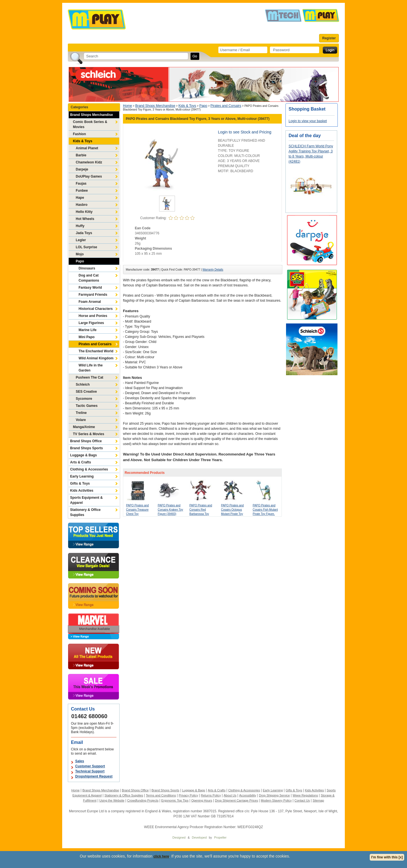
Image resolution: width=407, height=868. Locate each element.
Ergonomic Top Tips (175, 800)
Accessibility (248, 795)
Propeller (220, 837)
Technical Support (90, 771)
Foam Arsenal (90, 302)
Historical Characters (96, 309)
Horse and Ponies (93, 316)
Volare (81, 420)
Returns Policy (211, 795)
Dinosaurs (87, 268)
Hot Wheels (85, 219)
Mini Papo (87, 337)
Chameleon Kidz (89, 162)
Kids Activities (82, 491)
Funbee (82, 191)
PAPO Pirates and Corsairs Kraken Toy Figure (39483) (170, 510)
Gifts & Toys (80, 483)
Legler (81, 240)
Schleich (83, 385)
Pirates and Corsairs (95, 344)
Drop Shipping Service (274, 795)
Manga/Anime (84, 427)
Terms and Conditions (161, 795)
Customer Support (90, 766)
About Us (230, 795)
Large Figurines (91, 323)
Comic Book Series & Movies (90, 124)
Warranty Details (213, 270)
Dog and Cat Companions (89, 278)
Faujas (81, 183)
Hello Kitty (84, 212)
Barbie (81, 155)
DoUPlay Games (89, 176)
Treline (81, 413)
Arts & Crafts (81, 462)
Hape (80, 198)
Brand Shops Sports (86, 448)
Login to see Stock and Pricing (245, 132)
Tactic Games (87, 406)
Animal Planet (87, 148)
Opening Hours (202, 800)
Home (127, 106)
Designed (179, 837)
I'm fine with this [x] (387, 857)
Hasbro (82, 205)
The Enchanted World (96, 351)
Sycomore (84, 399)
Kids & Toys (83, 141)
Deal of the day (305, 136)
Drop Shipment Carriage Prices (236, 800)
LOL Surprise (86, 247)
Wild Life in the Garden (91, 368)
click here (161, 856)
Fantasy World (90, 288)
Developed (199, 837)
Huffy (80, 226)
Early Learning (82, 476)
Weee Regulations (305, 795)
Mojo (80, 254)
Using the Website (112, 800)
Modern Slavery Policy (276, 800)
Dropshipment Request (94, 776)
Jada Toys (84, 233)
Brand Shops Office (86, 441)
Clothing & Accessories (89, 469)
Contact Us (302, 800)
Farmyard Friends (93, 295)
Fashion (79, 134)
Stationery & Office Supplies (85, 512)
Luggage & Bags (84, 455)
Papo (80, 261)
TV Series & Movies (89, 434)
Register (329, 38)
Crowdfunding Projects (143, 800)
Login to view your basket (308, 121)
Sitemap (318, 800)
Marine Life (87, 330)
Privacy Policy (188, 795)
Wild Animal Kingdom (96, 358)
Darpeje (82, 169)
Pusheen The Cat (89, 377)
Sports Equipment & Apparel (86, 500)
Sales (80, 761)
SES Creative (86, 392)
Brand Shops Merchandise (91, 115)
